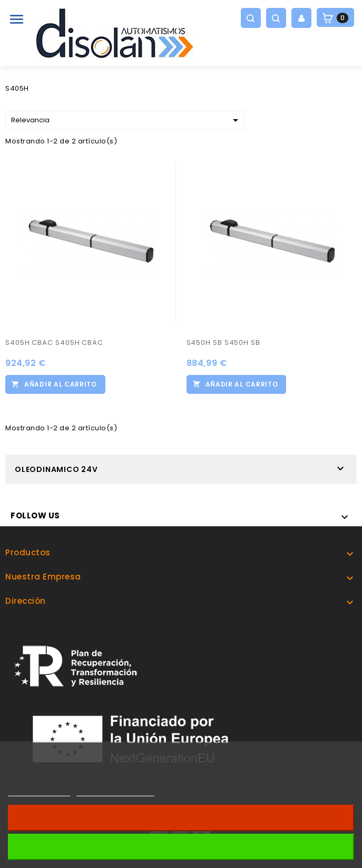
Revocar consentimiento (181, 818)
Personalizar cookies (115, 791)
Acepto (181, 847)
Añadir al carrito (61, 384)
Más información (39, 791)
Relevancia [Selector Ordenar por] (126, 120)
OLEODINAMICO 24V (56, 469)
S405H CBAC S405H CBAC (54, 343)
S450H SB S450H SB (223, 343)
